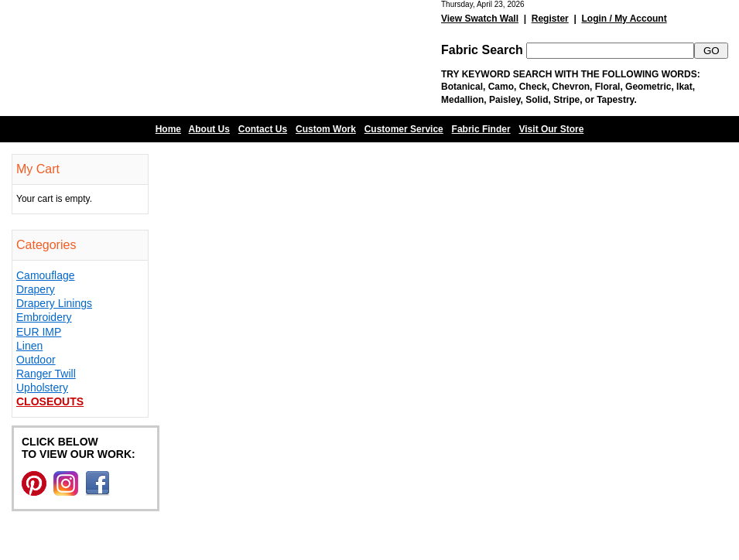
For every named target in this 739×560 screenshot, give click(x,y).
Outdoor (36, 360)
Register (550, 19)
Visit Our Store (552, 129)
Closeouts (50, 401)
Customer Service (404, 129)
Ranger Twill (46, 374)
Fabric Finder (481, 129)
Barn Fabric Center (155, 58)
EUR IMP (39, 332)
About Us (209, 129)
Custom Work (326, 129)
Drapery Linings (54, 303)
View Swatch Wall (480, 19)
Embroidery (44, 317)
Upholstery (42, 388)
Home (168, 129)
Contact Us (263, 129)
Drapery (36, 289)
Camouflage (46, 275)
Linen (29, 346)
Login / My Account (624, 19)
